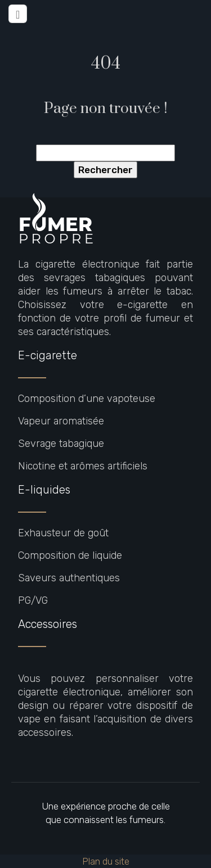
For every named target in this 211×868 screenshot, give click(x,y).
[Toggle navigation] (18, 14)
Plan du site (106, 861)
